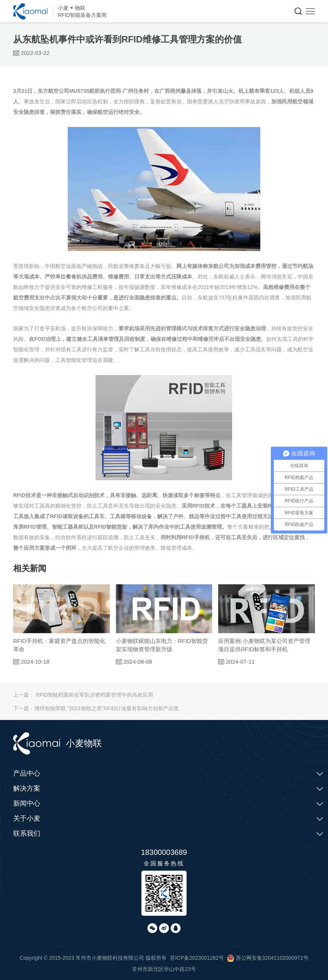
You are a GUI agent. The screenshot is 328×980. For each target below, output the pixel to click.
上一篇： (83, 695)
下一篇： (96, 708)
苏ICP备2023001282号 (197, 958)
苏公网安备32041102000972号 (268, 958)
